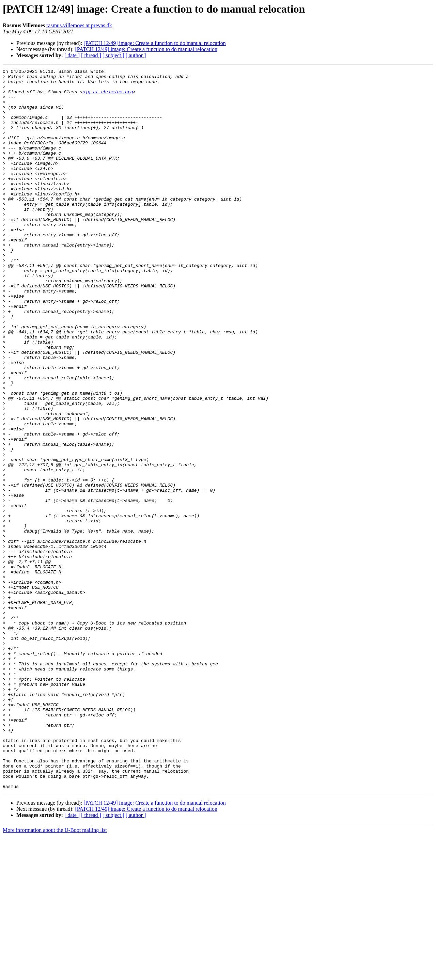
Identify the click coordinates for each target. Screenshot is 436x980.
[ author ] (136, 55)
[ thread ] (91, 55)
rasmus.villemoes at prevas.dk (79, 25)
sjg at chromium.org (108, 97)
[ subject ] (113, 55)
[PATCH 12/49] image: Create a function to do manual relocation (155, 43)
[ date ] (72, 55)
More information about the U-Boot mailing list (55, 974)
